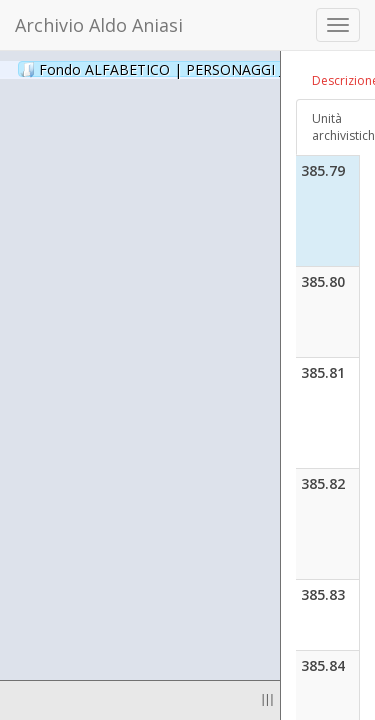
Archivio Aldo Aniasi (99, 25)
